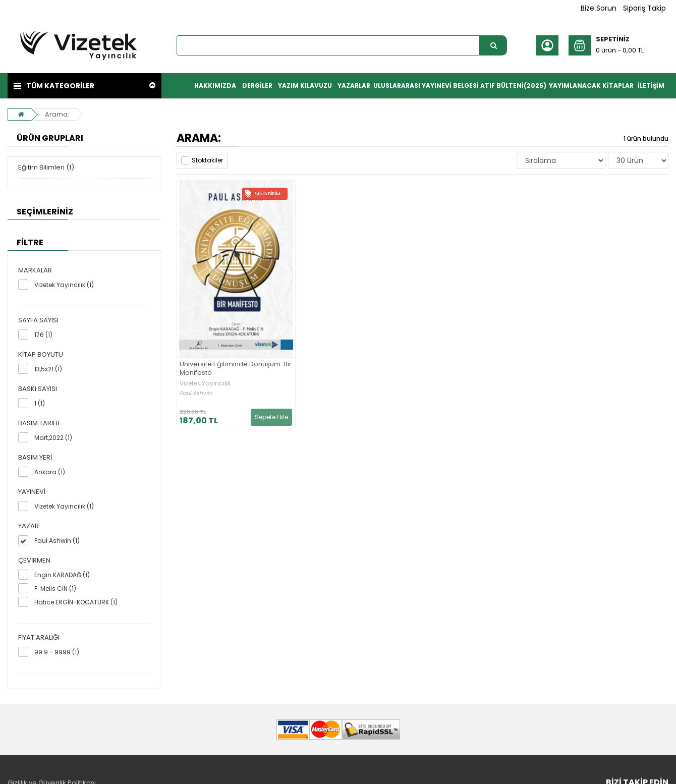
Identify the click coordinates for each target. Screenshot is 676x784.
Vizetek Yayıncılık (205, 383)
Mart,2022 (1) (53, 438)
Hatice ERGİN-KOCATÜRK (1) (76, 602)
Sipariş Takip (644, 8)
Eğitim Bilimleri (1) (46, 167)
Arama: (56, 114)
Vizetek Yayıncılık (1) (64, 285)
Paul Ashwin (196, 393)
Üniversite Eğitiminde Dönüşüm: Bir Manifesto (236, 369)
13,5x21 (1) (48, 369)
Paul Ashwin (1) (57, 541)
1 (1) (40, 403)
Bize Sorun (599, 8)
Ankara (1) (50, 472)
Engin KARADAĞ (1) (62, 575)
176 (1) (43, 335)
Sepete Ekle (271, 417)
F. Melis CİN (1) (55, 589)
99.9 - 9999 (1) (57, 652)
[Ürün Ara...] (493, 45)
